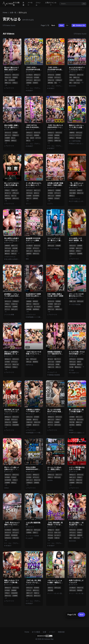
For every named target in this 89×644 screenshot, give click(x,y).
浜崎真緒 (29, 83)
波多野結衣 (8, 198)
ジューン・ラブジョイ (75, 135)
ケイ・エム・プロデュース (34, 88)
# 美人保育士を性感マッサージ (12, 259)
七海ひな (57, 538)
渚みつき (14, 196)
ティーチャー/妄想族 (32, 536)
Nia (6, 80)
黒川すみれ (29, 193)
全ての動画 (16, 4)
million (71, 430)
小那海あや (59, 80)
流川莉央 (72, 425)
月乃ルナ (29, 590)
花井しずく (14, 251)
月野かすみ (79, 483)
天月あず (57, 198)
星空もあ (29, 362)
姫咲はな (14, 141)
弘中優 (71, 367)
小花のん (50, 141)
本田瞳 (57, 364)
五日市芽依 (36, 196)
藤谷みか (7, 254)
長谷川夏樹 (73, 193)
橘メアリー (57, 359)
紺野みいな (29, 530)
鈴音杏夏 (15, 248)
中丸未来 (50, 538)
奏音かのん (59, 309)
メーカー (30, 4)
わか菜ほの (29, 75)
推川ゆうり (8, 193)
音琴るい (72, 138)
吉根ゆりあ (57, 141)
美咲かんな (51, 475)
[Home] (8, 4)
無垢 (27, 259)
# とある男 (29, 538)
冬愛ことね (73, 301)
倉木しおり (14, 309)
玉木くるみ (51, 362)
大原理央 (29, 532)
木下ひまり (29, 80)
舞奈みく (80, 364)
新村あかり (8, 75)
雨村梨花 (80, 590)
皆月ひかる (16, 75)
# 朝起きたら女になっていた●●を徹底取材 (77, 143)
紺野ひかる (16, 198)
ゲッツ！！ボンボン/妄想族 (55, 593)
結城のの (80, 190)
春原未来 (35, 301)
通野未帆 (50, 83)
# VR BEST (29, 91)
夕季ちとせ (16, 193)
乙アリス (38, 138)
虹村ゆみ (72, 251)
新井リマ (29, 198)
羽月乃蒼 (72, 422)
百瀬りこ (35, 532)
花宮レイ (58, 367)
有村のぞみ (36, 254)
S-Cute (71, 370)
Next (53, 25)
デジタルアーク (52, 372)
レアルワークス (9, 88)
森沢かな (37, 193)
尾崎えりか (8, 83)
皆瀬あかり (16, 135)
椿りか (13, 138)
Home (5, 12)
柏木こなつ (37, 80)
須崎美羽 (7, 246)
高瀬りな (37, 593)
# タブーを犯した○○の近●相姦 (77, 201)
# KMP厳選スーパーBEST (34, 317)
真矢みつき (80, 193)
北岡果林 (58, 75)
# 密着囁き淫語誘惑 (54, 375)
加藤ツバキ (51, 367)
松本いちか (77, 83)
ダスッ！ (29, 204)
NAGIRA (50, 480)
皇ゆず (32, 138)
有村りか (14, 254)
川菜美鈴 (58, 362)
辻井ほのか (8, 538)
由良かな (7, 196)
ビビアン (50, 204)
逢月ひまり (37, 596)
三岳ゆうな (14, 304)
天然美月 (15, 77)
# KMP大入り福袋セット (77, 433)
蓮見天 (79, 362)
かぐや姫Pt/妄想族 (75, 141)
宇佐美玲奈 (73, 364)
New (61, 25)
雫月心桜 (78, 138)
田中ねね (50, 535)
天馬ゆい (15, 83)
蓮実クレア (29, 593)
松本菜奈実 (12, 80)
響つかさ (50, 359)
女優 (23, 4)
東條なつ (50, 477)
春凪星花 (35, 362)
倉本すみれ (57, 425)
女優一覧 (13, 12)
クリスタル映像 (9, 315)
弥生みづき (8, 77)
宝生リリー (59, 475)
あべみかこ (57, 535)
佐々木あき (37, 307)
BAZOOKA (72, 86)
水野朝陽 (29, 309)
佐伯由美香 (16, 425)
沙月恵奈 (37, 77)
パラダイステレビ (75, 199)
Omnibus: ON (79, 25)
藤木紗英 (7, 251)
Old (67, 25)
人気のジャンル (51, 3)
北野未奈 (35, 198)
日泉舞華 (7, 138)
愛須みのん (78, 367)
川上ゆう (29, 475)
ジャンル (38, 4)
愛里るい (72, 196)
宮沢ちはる (79, 133)
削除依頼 (61, 632)
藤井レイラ (14, 246)
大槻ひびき (79, 80)
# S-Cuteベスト (74, 373)
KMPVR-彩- (30, 365)
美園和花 (7, 141)
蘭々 (71, 83)
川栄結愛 (58, 246)
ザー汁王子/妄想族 (53, 249)
